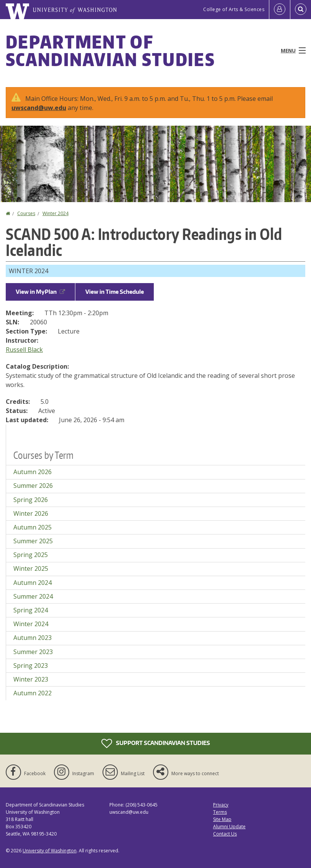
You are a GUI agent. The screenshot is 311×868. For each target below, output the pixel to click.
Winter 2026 (31, 513)
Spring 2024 (31, 610)
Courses (26, 213)
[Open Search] (301, 10)
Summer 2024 (33, 596)
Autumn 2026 (33, 472)
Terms (220, 812)
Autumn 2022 (33, 693)
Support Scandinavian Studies (156, 743)
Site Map (222, 819)
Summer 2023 (33, 652)
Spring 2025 (31, 555)
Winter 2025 (31, 568)
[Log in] (280, 10)
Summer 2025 (33, 541)
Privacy (221, 805)
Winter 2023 (31, 679)
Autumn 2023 (33, 638)
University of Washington (50, 851)
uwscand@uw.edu (39, 108)
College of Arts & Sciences (234, 9)
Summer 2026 (33, 486)
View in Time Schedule (115, 292)
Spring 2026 (31, 500)
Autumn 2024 (33, 583)
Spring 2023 (31, 666)
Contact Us (225, 834)
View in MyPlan (40, 292)
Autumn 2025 (33, 527)
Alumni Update (229, 827)
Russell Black (24, 350)
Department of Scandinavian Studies (110, 50)
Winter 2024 (55, 213)
